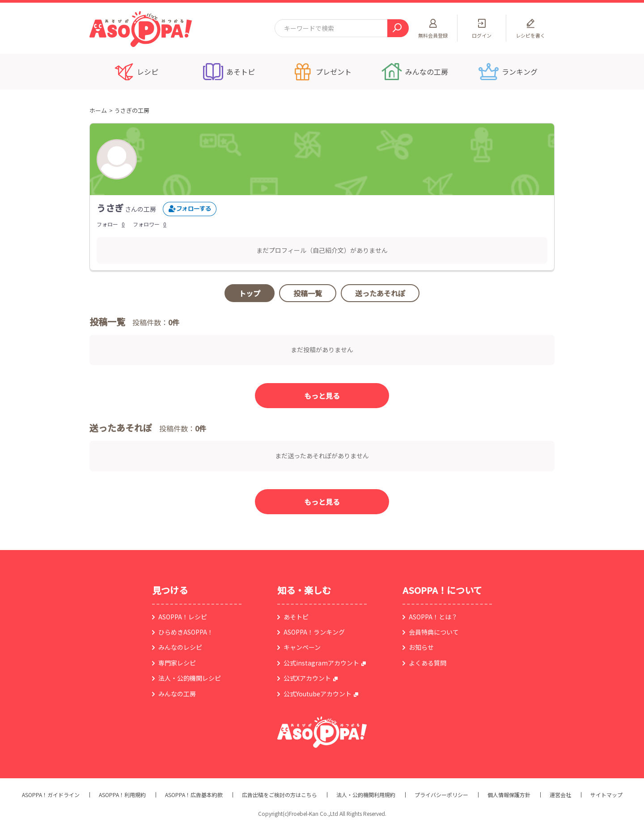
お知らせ (421, 647)
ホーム (98, 110)
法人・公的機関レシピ (190, 678)
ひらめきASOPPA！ (186, 632)
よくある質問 (428, 663)
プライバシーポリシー (441, 795)
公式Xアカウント (307, 678)
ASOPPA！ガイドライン (51, 795)
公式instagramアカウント (321, 663)
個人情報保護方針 (509, 795)
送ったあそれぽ (380, 293)
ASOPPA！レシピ (183, 617)
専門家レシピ (177, 663)
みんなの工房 (177, 694)
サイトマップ (606, 795)
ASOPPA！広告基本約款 (194, 795)
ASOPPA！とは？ (433, 617)
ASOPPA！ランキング (314, 632)
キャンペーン (302, 647)
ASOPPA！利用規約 (122, 795)
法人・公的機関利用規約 (366, 795)
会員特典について (434, 632)
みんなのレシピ (180, 647)
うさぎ (110, 208)
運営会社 (560, 795)
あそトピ (296, 617)
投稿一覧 (308, 293)
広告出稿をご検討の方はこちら (280, 795)
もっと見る (322, 396)
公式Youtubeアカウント (318, 694)
